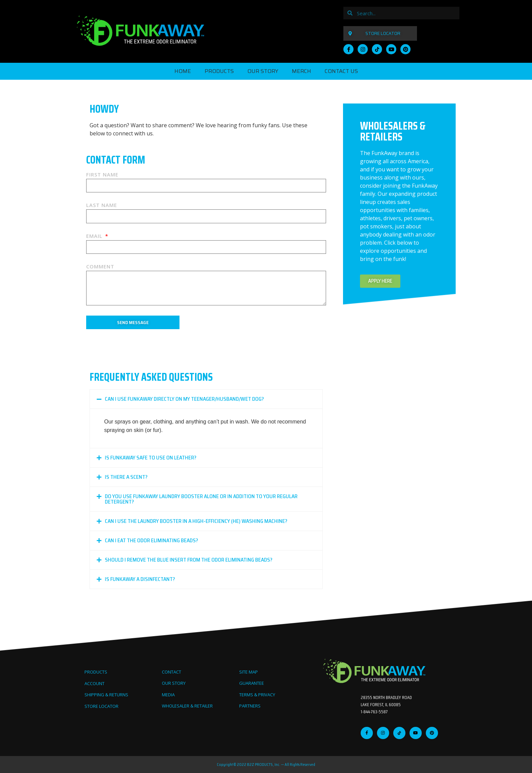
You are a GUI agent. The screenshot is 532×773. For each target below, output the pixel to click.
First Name (102, 175)
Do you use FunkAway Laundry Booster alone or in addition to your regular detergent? (201, 499)
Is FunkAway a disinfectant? (140, 579)
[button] (206, 399)
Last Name (102, 205)
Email (95, 236)
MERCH (301, 71)
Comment (100, 267)
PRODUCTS (219, 71)
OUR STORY (263, 71)
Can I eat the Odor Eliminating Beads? (151, 540)
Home (183, 71)
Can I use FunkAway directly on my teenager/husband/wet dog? (184, 399)
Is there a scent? (126, 477)
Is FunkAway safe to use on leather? (151, 458)
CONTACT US (341, 71)
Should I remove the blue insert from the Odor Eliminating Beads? (189, 560)
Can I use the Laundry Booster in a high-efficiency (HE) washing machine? (196, 521)
